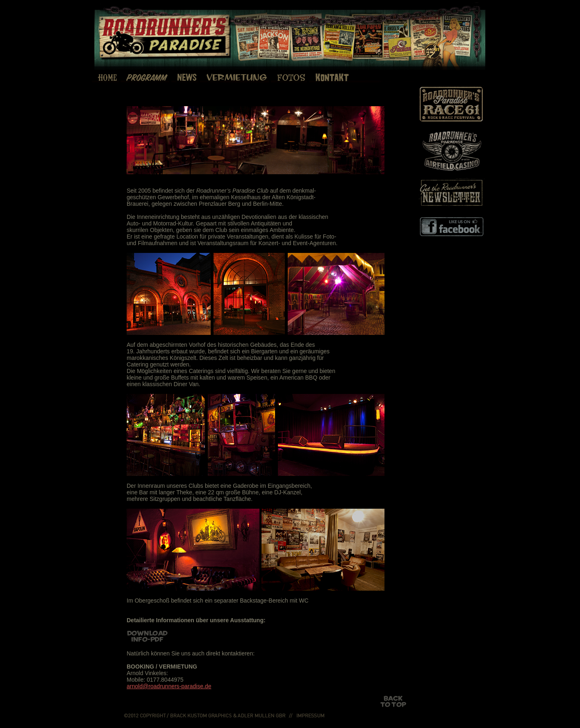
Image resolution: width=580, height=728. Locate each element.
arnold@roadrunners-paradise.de (169, 686)
